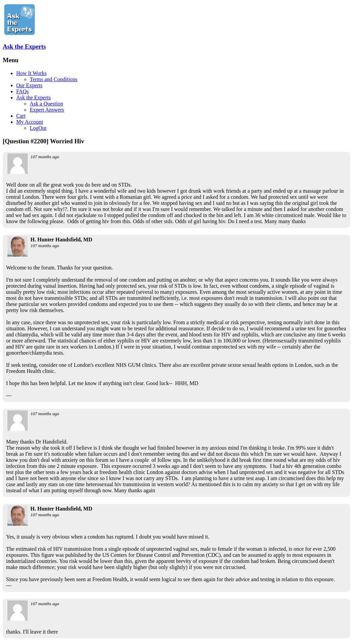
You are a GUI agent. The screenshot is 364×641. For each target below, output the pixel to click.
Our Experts (29, 85)
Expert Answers (47, 110)
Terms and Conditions (54, 79)
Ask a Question (46, 104)
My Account (30, 122)
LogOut (38, 128)
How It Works (31, 73)
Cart (21, 116)
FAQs (22, 91)
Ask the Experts (24, 46)
